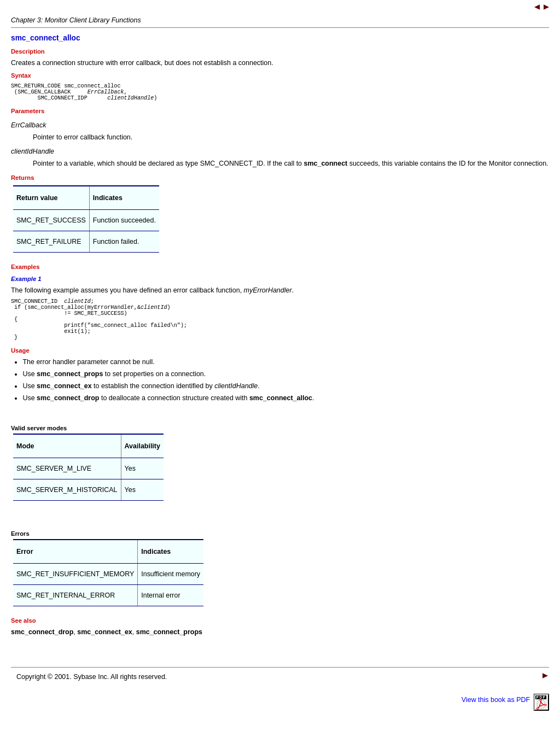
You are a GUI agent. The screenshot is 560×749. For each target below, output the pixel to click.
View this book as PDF (505, 716)
